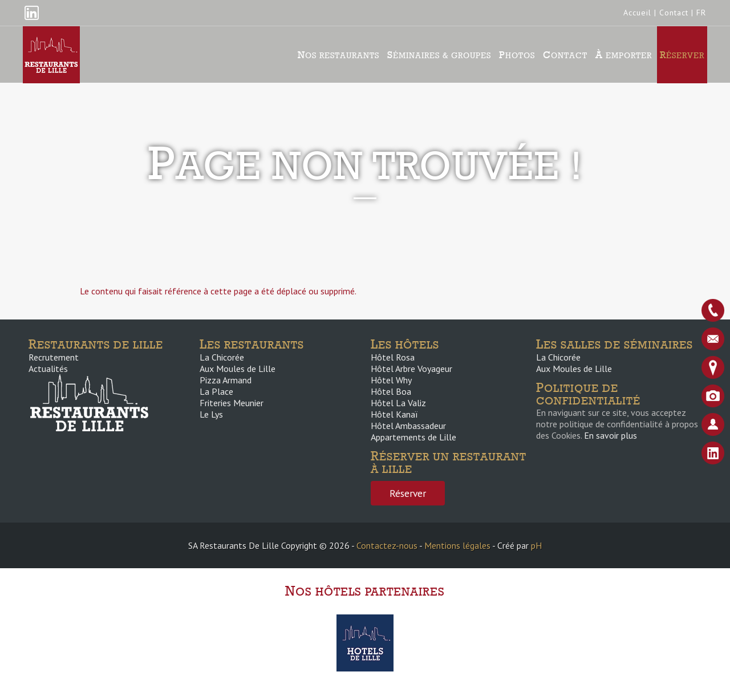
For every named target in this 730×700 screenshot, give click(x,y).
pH (536, 545)
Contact (674, 13)
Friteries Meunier (232, 403)
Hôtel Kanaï (394, 414)
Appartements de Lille (413, 437)
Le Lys (211, 414)
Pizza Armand (226, 380)
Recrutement (54, 357)
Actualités (48, 369)
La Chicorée (222, 357)
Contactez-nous (387, 545)
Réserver (682, 55)
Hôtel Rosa (393, 357)
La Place (216, 391)
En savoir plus (611, 435)
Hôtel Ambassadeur (408, 426)
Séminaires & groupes (439, 55)
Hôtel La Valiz (398, 403)
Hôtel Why (391, 380)
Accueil (637, 13)
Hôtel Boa (391, 391)
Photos (517, 55)
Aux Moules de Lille (238, 369)
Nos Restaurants (338, 55)
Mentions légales (457, 545)
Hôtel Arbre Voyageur (411, 369)
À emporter (624, 55)
